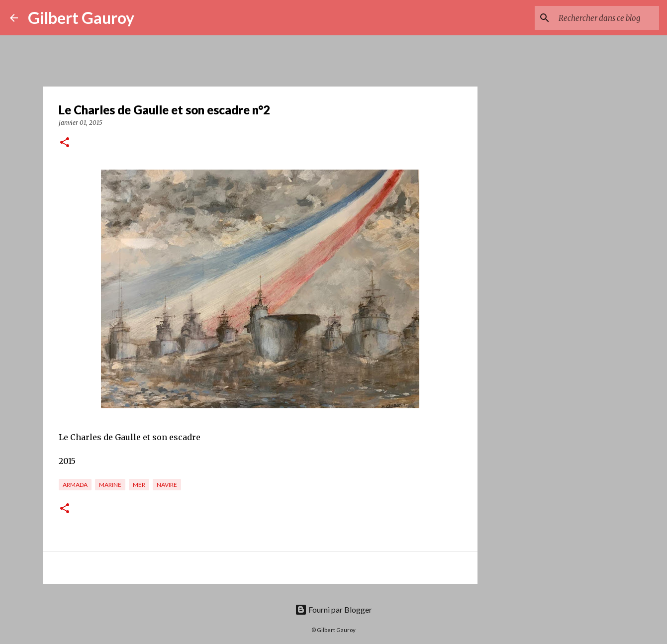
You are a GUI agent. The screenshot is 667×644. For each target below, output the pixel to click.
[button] (65, 143)
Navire (167, 485)
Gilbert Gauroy (81, 18)
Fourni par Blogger (333, 609)
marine (110, 485)
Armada (75, 485)
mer (139, 485)
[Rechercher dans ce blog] (607, 18)
